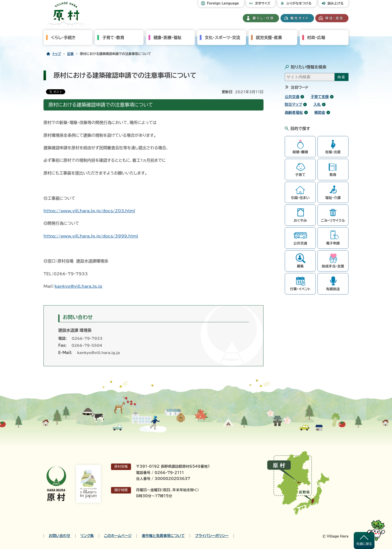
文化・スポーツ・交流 (222, 37)
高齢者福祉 (294, 112)
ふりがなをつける (299, 3)
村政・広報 (316, 37)
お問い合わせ (59, 536)
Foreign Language (223, 3)
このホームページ (118, 536)
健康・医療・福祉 (167, 37)
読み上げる (335, 3)
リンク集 (87, 536)
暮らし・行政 (263, 18)
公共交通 (292, 97)
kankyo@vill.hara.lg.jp (78, 286)
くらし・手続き (63, 37)
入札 (317, 104)
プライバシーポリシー (212, 536)
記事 (70, 54)
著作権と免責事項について (163, 536)
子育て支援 (320, 97)
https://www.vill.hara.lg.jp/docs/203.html (89, 211)
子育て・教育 (113, 37)
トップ (57, 54)
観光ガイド (300, 18)
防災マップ (293, 104)
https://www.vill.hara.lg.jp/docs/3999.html (91, 236)
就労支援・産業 (269, 37)
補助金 (320, 112)
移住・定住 (334, 18)
